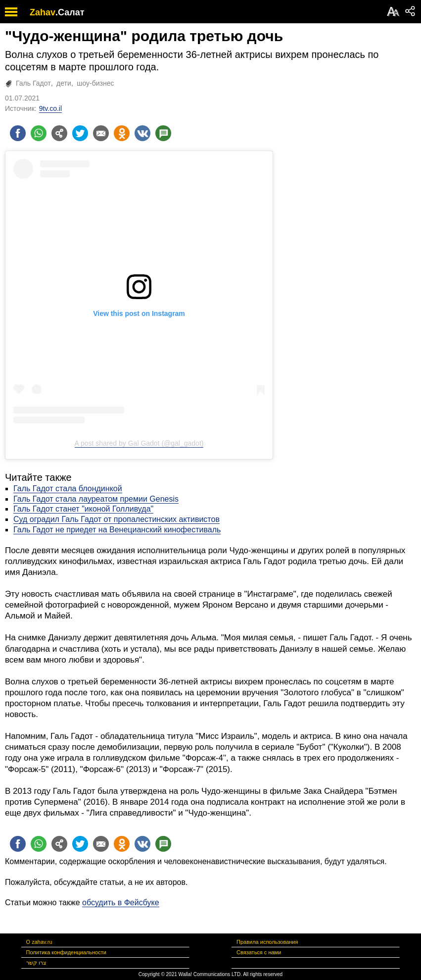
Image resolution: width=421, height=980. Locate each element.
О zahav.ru (39, 942)
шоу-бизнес (95, 83)
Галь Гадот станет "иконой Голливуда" (83, 509)
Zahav (43, 12)
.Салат (70, 12)
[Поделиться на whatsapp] (39, 133)
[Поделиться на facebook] (18, 133)
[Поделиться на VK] (142, 133)
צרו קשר (36, 963)
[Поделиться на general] (59, 133)
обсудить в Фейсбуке (121, 903)
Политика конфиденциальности (66, 952)
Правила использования (267, 942)
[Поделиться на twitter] (80, 133)
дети (64, 83)
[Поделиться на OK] (122, 133)
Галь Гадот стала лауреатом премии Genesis (96, 499)
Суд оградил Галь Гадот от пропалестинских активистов (117, 519)
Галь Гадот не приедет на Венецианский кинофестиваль (117, 530)
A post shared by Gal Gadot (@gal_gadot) (139, 443)
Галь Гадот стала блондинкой (68, 489)
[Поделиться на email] (101, 133)
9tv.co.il (50, 108)
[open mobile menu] (11, 12)
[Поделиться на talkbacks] (163, 133)
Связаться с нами (259, 952)
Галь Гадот (33, 83)
